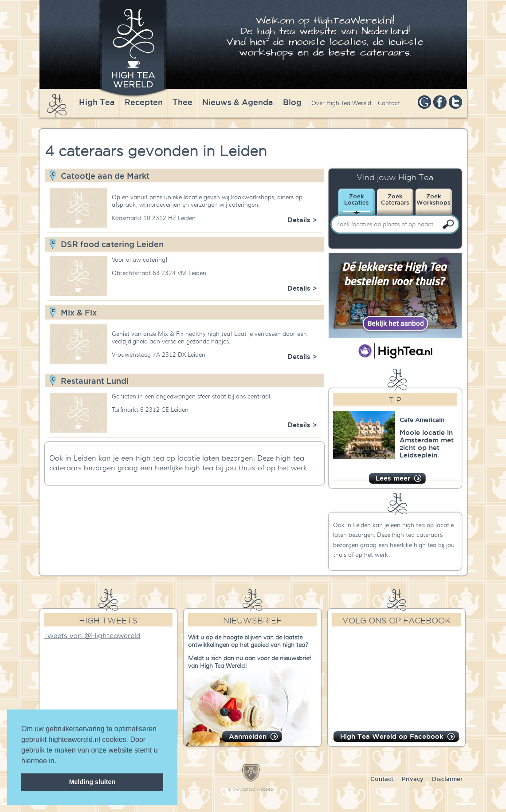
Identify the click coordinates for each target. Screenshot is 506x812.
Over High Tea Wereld (341, 103)
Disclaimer (447, 779)
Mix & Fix (79, 312)
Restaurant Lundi (95, 381)
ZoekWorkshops (433, 199)
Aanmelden (248, 736)
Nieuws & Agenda (238, 102)
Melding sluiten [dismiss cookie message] (92, 782)
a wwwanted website (251, 789)
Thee (182, 102)
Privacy (413, 779)
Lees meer (393, 478)
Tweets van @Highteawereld (92, 636)
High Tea (97, 102)
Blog (292, 102)
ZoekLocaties (357, 199)
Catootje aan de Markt (105, 176)
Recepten (144, 102)
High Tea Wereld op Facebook (392, 736)
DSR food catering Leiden (112, 244)
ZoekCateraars (395, 199)
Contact (389, 103)
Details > (302, 220)
